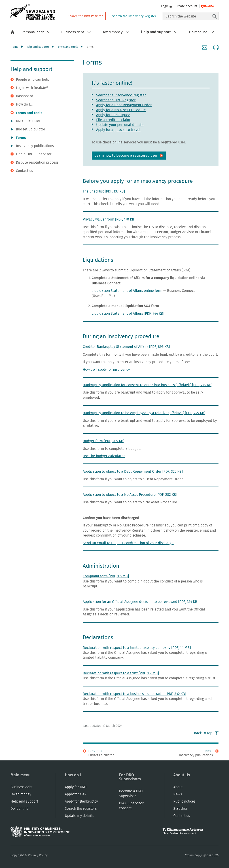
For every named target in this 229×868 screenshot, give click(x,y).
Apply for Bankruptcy (113, 115)
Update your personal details (120, 125)
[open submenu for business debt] (89, 32)
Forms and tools (67, 47)
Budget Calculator (28, 129)
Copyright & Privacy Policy (29, 855)
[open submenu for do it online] (212, 32)
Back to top (206, 733)
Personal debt (33, 32)
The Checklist (104, 191)
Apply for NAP (76, 794)
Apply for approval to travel (118, 130)
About (178, 787)
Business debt (73, 32)
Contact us (22, 171)
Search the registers (81, 808)
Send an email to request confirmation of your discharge (128, 543)
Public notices (184, 801)
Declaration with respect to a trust (121, 673)
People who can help (30, 80)
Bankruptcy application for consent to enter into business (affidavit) (148, 385)
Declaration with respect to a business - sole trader (134, 694)
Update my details (79, 816)
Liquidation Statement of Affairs (128, 313)
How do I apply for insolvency (106, 369)
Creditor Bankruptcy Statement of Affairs (126, 347)
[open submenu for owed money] (128, 32)
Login (165, 6)
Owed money (112, 32)
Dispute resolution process (34, 162)
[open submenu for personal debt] (49, 32)
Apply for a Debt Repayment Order (124, 105)
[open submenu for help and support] (176, 32)
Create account (186, 6)
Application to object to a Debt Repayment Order (133, 471)
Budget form (104, 441)
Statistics (180, 808)
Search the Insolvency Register (134, 16)
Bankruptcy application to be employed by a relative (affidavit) (144, 413)
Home (14, 47)
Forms (19, 138)
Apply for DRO (76, 787)
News (178, 794)
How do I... (22, 104)
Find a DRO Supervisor (31, 154)
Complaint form (106, 576)
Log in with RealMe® (29, 88)
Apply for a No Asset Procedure (121, 110)
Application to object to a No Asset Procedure (130, 495)
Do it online (198, 32)
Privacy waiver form (109, 219)
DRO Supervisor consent (131, 806)
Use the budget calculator (104, 456)
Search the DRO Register (85, 16)
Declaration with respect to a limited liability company (137, 648)
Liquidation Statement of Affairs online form (127, 291)
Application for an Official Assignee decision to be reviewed (141, 602)
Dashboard (22, 96)
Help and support (156, 32)
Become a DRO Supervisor (131, 793)
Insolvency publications (33, 146)
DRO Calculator (26, 121)
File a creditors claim (113, 120)
